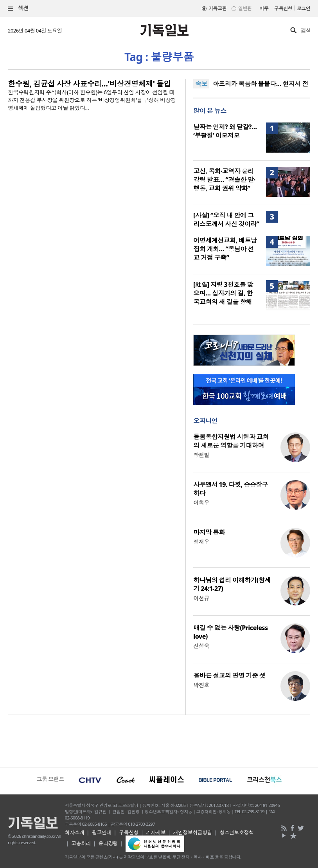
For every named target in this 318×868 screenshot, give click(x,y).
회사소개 (75, 832)
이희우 (201, 503)
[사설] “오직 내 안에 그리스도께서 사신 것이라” (226, 220)
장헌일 (201, 455)
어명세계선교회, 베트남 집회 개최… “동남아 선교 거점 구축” (225, 249)
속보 (201, 84)
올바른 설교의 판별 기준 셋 (229, 675)
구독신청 (283, 8)
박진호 (201, 685)
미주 (264, 8)
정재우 (201, 542)
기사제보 (156, 832)
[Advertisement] (159, 740)
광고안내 (102, 832)
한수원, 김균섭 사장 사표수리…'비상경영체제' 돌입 (89, 84)
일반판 (245, 8)
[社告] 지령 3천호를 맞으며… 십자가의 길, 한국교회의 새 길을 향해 (223, 293)
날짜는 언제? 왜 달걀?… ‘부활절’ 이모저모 (225, 131)
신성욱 (201, 646)
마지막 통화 (209, 532)
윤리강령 (108, 843)
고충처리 (81, 843)
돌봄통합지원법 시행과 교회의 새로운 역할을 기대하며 (231, 441)
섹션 (18, 8)
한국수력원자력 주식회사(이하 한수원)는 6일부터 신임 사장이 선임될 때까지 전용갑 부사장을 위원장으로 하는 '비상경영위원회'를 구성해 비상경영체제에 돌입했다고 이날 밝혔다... (92, 100)
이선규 (201, 598)
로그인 (304, 8)
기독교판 (217, 8)
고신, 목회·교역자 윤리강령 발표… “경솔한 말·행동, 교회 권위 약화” (224, 180)
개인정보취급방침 (193, 832)
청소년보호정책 (237, 832)
